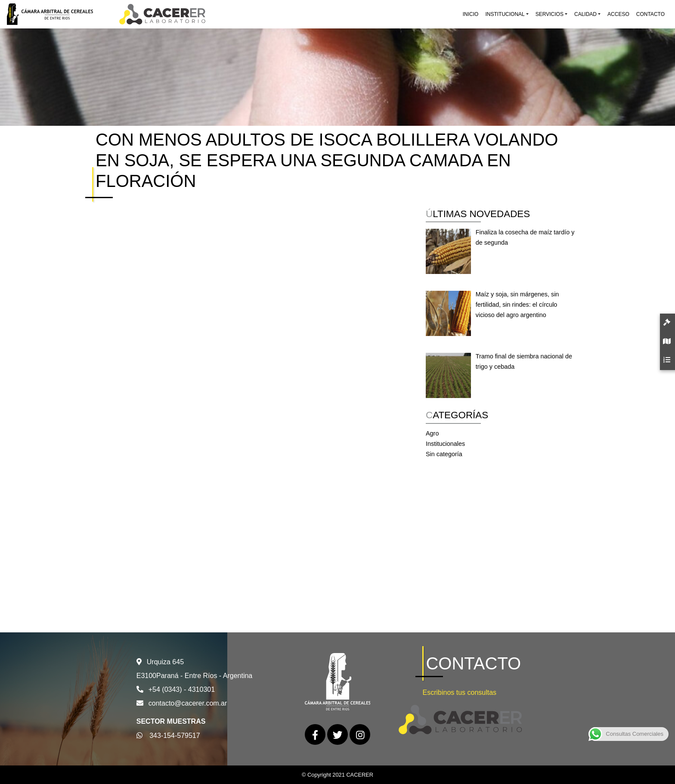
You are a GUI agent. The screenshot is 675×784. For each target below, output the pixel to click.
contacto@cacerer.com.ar (188, 703)
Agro (432, 433)
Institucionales (445, 444)
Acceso (618, 14)
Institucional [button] (505, 14)
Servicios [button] (550, 14)
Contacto (650, 14)
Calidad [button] (585, 14)
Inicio (471, 14)
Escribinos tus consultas (459, 692)
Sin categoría (444, 454)
